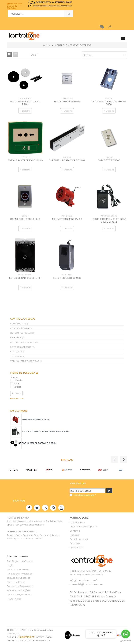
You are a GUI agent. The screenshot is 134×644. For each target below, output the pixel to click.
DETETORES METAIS (22, 333)
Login (10, 565)
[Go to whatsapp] (126, 634)
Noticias (74, 535)
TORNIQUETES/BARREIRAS (26, 361)
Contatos (75, 531)
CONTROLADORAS (22, 328)
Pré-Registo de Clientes (20, 561)
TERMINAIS (18, 356)
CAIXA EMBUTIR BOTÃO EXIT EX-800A (109, 103)
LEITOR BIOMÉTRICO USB (67, 278)
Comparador (77, 548)
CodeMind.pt (26, 637)
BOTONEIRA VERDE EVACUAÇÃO (25, 160)
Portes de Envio (16, 582)
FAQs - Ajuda (14, 599)
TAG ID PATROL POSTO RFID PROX (39, 443)
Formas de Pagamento (20, 586)
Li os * (85, 495)
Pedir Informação (79, 539)
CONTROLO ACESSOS (67, 45)
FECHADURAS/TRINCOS (24, 342)
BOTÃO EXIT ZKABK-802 (67, 101)
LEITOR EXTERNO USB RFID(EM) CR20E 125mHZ (46, 432)
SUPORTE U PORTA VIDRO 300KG (67, 160)
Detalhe (25, 111)
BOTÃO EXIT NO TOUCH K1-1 (25, 219)
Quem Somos (77, 523)
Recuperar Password (18, 570)
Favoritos (75, 543)
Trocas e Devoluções (18, 590)
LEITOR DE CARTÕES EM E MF (25, 278)
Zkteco (18, 387)
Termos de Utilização (19, 578)
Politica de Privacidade (20, 574)
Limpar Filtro (17, 398)
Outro (17, 384)
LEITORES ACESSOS (23, 347)
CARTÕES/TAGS (20, 324)
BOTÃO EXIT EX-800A (109, 160)
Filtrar (16, 393)
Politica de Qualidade (19, 595)
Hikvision (19, 380)
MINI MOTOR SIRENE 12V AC (36, 420)
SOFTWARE (18, 352)
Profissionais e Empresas (84, 527)
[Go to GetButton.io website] (126, 641)
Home (46, 45)
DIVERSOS (17, 338)
